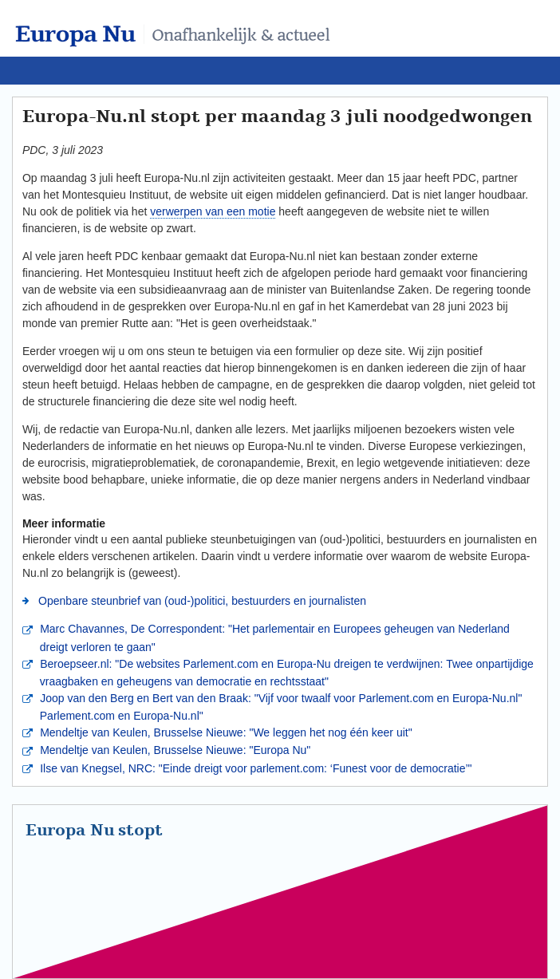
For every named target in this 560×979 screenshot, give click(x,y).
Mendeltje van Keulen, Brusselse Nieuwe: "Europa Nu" (174, 750)
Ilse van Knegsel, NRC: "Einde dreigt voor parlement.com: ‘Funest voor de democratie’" (254, 768)
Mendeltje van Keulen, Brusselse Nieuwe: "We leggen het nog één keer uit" (224, 732)
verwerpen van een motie (213, 211)
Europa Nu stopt (94, 831)
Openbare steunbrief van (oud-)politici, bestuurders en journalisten (201, 601)
